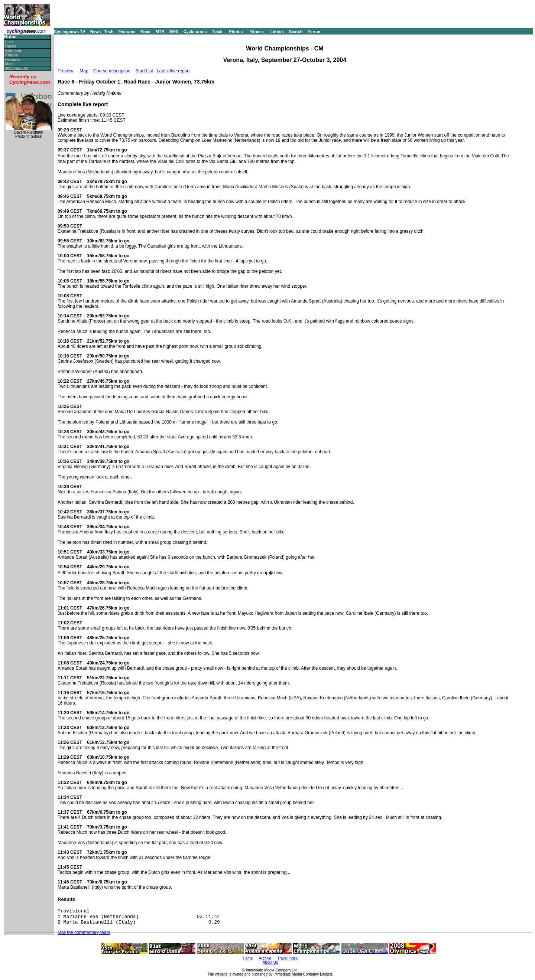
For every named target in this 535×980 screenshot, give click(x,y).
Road (146, 32)
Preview (66, 71)
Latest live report (173, 71)
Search (296, 32)
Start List (144, 71)
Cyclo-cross (195, 32)
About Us (270, 962)
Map (9, 64)
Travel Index (288, 958)
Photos (236, 32)
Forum (314, 32)
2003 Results (17, 68)
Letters (277, 32)
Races (11, 46)
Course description (112, 71)
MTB (160, 32)
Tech (109, 32)
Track (217, 32)
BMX (174, 32)
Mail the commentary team (84, 932)
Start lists (14, 51)
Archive (265, 958)
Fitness (257, 32)
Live (9, 42)
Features (127, 32)
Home (10, 37)
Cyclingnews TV (69, 32)
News (96, 32)
